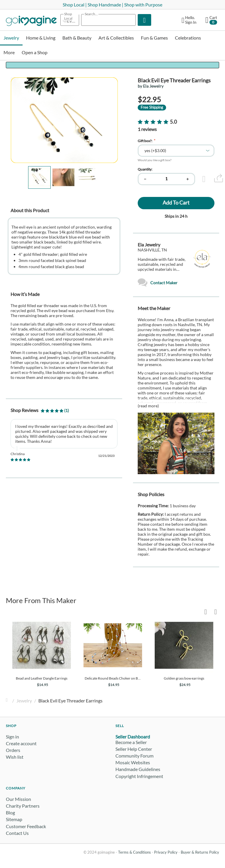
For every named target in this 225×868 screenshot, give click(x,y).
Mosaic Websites (133, 762)
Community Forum (134, 756)
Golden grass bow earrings (184, 678)
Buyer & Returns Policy (200, 852)
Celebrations (188, 38)
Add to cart (176, 202)
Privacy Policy (166, 852)
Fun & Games (154, 38)
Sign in (12, 737)
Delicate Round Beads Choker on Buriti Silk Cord (113, 678)
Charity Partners (23, 806)
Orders (13, 750)
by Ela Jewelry (151, 86)
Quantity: (145, 169)
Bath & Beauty (77, 38)
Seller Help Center (134, 749)
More (9, 52)
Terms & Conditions (134, 852)
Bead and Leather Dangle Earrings (42, 678)
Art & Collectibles (116, 38)
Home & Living (41, 38)
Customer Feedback (26, 826)
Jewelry (11, 38)
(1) (55, 410)
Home (8, 701)
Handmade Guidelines (138, 769)
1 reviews (147, 129)
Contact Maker (158, 283)
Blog (10, 812)
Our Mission (18, 799)
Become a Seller (131, 742)
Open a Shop (35, 52)
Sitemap (14, 819)
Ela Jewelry (149, 245)
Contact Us (17, 833)
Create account (21, 743)
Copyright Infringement (139, 776)
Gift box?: (145, 141)
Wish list (15, 757)
